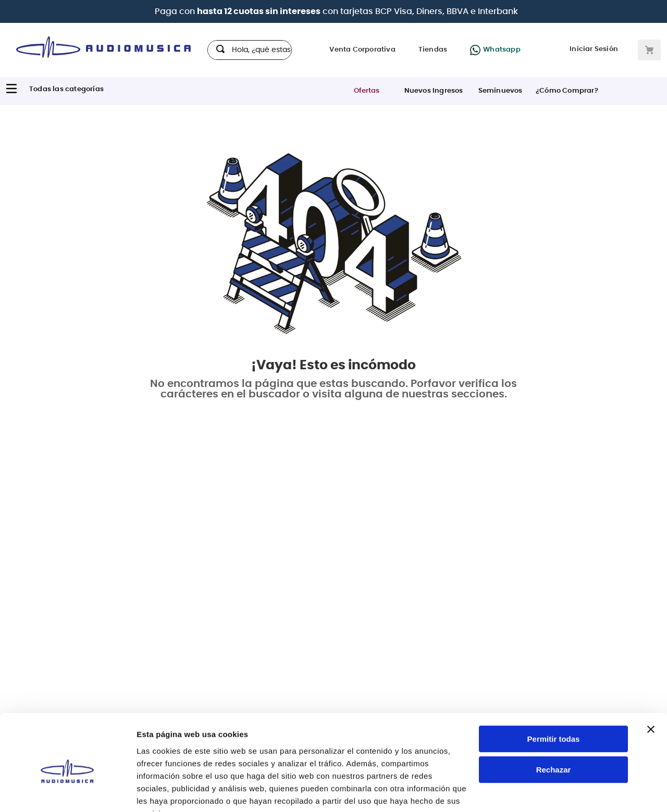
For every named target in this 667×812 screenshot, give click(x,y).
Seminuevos (501, 91)
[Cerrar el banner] (651, 679)
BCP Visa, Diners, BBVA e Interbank (447, 11)
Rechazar (554, 719)
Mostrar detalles (167, 791)
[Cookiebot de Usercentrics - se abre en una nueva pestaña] (67, 792)
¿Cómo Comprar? (567, 91)
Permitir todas (554, 688)
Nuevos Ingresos (434, 91)
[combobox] (250, 50)
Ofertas (367, 91)
